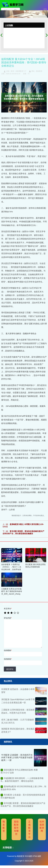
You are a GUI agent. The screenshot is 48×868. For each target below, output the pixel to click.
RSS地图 (28, 856)
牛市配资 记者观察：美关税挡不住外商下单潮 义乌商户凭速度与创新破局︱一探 (17, 758)
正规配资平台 (29, 829)
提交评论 (10, 669)
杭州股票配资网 (42, 826)
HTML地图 (37, 856)
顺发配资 (4, 826)
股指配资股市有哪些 (16, 828)
